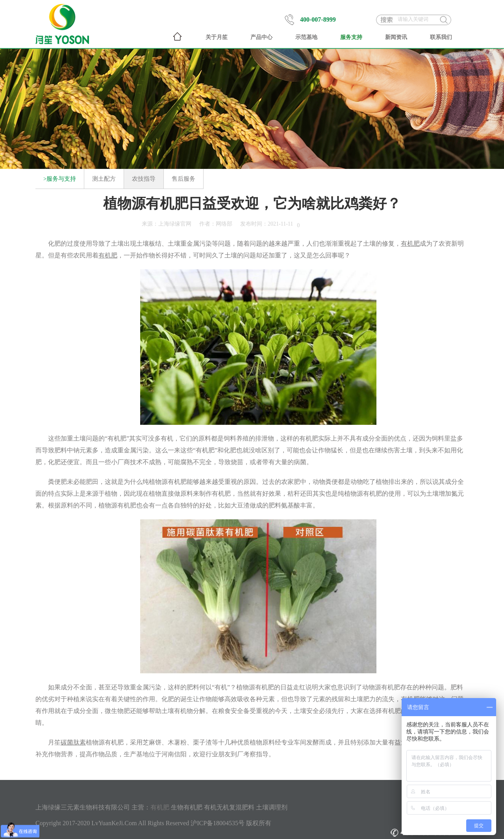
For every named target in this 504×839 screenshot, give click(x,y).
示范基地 (306, 37)
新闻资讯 (396, 37)
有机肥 (160, 807)
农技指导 (144, 179)
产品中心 (261, 37)
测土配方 (104, 179)
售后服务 (183, 179)
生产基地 (136, 754)
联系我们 (441, 37)
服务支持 (351, 37)
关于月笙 (217, 37)
